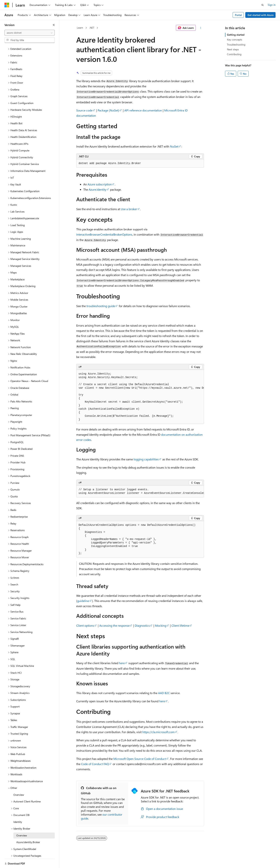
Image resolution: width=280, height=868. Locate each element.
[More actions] (200, 28)
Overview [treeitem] (19, 782)
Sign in (272, 5)
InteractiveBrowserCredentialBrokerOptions (104, 234)
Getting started (236, 35)
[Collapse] (54, 25)
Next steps (233, 49)
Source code (84, 110)
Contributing (234, 54)
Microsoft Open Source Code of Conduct (140, 759)
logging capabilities (146, 459)
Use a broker (129, 209)
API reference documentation (143, 110)
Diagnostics (142, 625)
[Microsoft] (7, 5)
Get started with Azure (261, 15)
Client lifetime (180, 625)
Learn (80, 28)
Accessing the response (114, 625)
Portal (238, 15)
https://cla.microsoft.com (158, 732)
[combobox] (30, 33)
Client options (85, 625)
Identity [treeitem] (18, 809)
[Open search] (263, 5)
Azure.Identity (98, 189)
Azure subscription (100, 184)
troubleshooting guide (101, 306)
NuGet (174, 146)
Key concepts (235, 39)
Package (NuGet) (108, 110)
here (122, 663)
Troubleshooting (236, 44)
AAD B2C (164, 693)
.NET (92, 28)
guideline (83, 601)
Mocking (161, 625)
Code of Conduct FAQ (95, 764)
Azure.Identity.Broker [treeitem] (28, 829)
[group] (140, 397)
